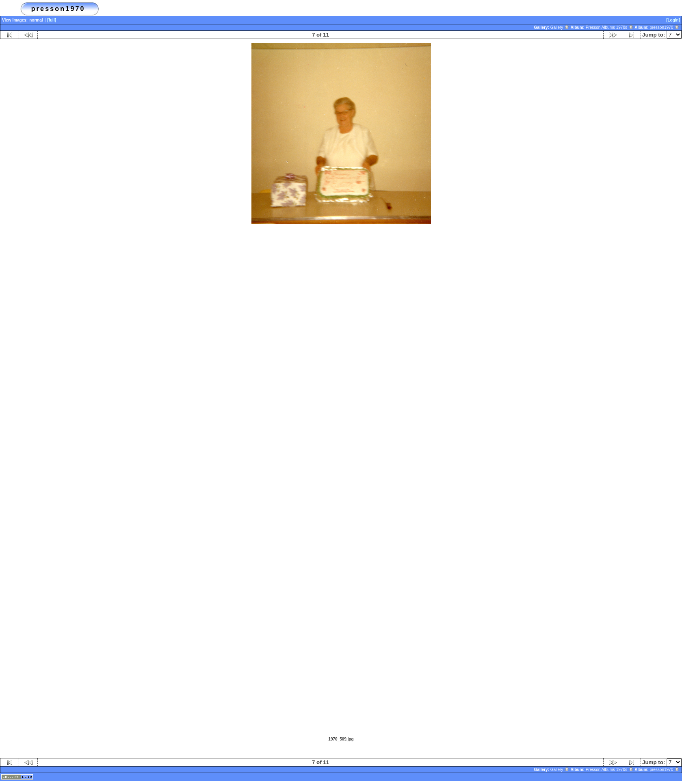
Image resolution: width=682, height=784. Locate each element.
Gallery (560, 27)
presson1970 (665, 27)
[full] (52, 20)
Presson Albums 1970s (610, 27)
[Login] (673, 20)
